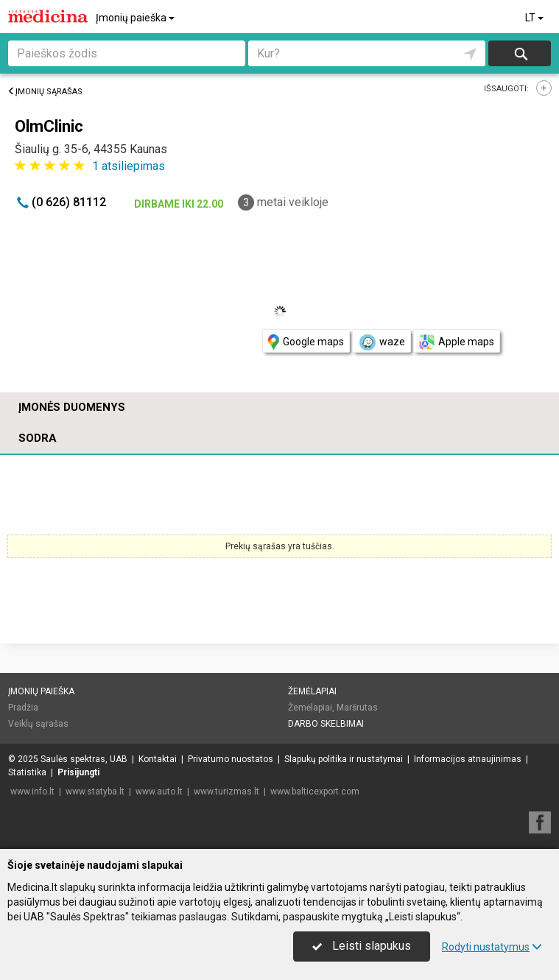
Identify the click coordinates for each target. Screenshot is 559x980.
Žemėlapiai (312, 691)
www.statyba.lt (95, 792)
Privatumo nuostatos (231, 759)
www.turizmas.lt (226, 792)
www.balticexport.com (315, 792)
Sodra (38, 438)
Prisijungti (78, 772)
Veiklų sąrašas (38, 724)
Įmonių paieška (136, 18)
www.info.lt (32, 792)
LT (535, 18)
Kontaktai (158, 759)
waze (382, 342)
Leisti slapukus (362, 946)
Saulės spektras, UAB (84, 759)
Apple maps (457, 342)
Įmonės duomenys (72, 407)
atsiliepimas (129, 166)
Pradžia (23, 708)
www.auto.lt (159, 792)
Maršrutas (357, 708)
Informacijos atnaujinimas (468, 759)
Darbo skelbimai (326, 724)
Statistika (27, 772)
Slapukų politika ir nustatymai (344, 759)
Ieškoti (520, 53)
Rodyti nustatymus (492, 947)
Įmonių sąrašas (45, 92)
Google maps (306, 342)
